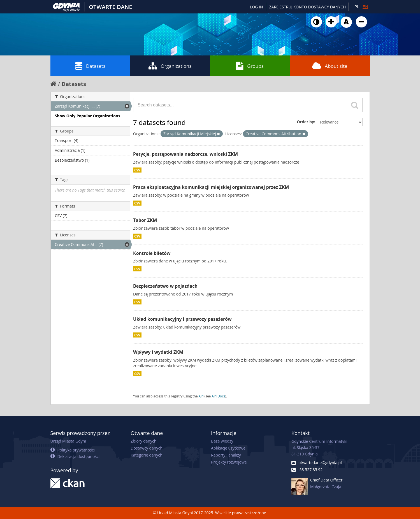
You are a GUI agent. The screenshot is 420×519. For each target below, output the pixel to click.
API (201, 396)
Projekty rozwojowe (229, 462)
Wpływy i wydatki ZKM (158, 352)
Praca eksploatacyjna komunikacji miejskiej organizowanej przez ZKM (211, 187)
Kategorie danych (146, 455)
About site (330, 66)
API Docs (218, 396)
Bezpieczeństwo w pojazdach (165, 286)
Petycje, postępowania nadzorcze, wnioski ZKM (185, 154)
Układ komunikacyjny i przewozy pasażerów (182, 319)
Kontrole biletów (152, 253)
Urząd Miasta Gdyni (68, 441)
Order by (305, 122)
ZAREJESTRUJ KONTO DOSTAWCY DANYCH (308, 7)
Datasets (90, 66)
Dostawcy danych (146, 448)
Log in (256, 7)
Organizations (170, 66)
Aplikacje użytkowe (228, 448)
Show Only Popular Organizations (88, 116)
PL (357, 7)
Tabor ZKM (145, 220)
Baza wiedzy (222, 441)
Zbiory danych (143, 441)
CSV (137, 170)
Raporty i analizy (226, 455)
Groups (250, 66)
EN (365, 7)
